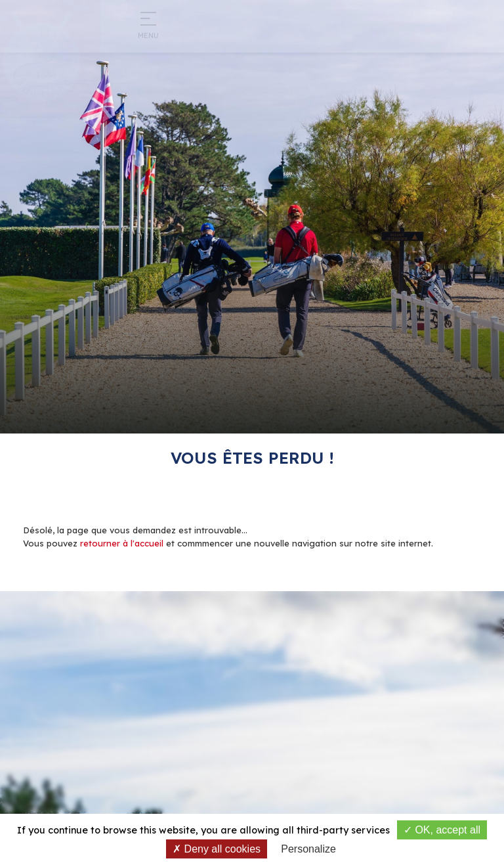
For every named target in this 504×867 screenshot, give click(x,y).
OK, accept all (442, 830)
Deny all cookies (217, 849)
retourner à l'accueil (122, 543)
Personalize (308, 849)
